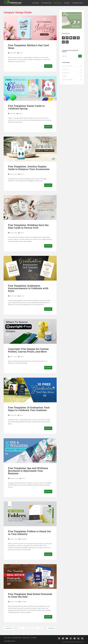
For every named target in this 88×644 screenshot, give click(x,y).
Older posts (52, 628)
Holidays (64, 76)
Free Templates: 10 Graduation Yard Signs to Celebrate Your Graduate (29, 409)
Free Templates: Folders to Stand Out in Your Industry (29, 533)
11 (41, 628)
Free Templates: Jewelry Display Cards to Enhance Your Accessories (29, 168)
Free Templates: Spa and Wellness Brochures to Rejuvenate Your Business (28, 471)
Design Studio (58, 3)
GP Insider (67, 3)
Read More (48, 66)
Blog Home (36, 3)
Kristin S (21, 53)
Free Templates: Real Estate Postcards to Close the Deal (30, 595)
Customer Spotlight (78, 3)
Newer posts (9, 628)
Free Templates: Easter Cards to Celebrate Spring (26, 107)
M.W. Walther (23, 539)
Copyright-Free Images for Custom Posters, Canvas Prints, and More (28, 350)
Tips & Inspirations (46, 3)
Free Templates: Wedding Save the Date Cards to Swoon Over (28, 226)
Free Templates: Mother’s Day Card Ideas (28, 47)
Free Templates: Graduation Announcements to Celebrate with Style (28, 288)
